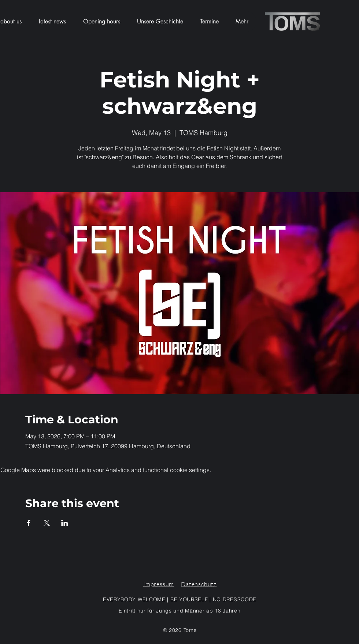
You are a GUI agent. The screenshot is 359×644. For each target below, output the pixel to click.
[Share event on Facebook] (29, 523)
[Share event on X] (47, 523)
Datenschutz (199, 584)
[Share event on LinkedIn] (65, 523)
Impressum (159, 584)
